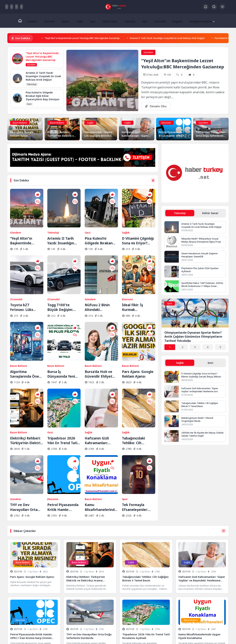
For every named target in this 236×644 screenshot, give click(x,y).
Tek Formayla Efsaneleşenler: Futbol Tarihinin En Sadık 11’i (138, 449)
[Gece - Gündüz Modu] (222, 8)
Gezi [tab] (210, 364)
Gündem (35, 21)
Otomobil (156, 21)
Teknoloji (127, 21)
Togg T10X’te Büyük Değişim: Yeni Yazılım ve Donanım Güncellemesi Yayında (60, 284)
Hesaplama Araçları (196, 21)
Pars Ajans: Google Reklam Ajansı (138, 339)
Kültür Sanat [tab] (210, 214)
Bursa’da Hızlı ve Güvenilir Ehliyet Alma (99, 339)
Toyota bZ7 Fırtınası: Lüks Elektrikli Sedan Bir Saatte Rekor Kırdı (26, 284)
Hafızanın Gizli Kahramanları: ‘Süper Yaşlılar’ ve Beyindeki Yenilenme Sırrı (99, 394)
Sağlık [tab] (180, 364)
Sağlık (80, 21)
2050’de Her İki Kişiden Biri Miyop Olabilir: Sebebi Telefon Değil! (199, 436)
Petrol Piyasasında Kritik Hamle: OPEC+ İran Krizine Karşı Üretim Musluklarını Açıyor (63, 449)
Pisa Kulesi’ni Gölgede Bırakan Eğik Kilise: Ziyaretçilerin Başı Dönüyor (100, 229)
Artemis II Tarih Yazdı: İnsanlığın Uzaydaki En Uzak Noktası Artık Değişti (188, 39)
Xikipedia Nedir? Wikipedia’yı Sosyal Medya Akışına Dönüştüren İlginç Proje (202, 241)
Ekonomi (51, 21)
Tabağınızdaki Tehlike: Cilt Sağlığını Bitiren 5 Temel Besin (137, 394)
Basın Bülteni (20, 123)
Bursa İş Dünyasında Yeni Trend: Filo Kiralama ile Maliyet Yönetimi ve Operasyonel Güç (64, 339)
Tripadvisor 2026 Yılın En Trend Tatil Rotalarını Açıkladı (63, 394)
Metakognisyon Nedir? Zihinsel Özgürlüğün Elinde (198, 421)
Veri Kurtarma (118, 621)
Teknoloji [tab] (180, 214)
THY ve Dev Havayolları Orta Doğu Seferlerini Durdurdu (24, 449)
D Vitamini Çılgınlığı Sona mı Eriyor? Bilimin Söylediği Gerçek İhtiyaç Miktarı (138, 229)
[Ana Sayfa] (23, 21)
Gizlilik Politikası (16, 636)
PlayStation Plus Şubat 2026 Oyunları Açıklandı (201, 271)
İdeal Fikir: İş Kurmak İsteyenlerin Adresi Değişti (138, 284)
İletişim (46, 636)
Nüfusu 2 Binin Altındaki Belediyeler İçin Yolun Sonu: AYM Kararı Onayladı (99, 284)
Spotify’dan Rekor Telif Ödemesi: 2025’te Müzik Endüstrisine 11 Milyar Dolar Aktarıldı (203, 286)
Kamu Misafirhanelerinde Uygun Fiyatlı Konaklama (101, 449)
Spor (92, 21)
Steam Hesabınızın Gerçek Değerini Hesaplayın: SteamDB (200, 256)
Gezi (142, 21)
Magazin (173, 21)
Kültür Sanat (108, 21)
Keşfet (57, 636)
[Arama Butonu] (214, 7)
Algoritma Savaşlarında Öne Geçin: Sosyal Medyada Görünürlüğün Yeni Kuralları (26, 339)
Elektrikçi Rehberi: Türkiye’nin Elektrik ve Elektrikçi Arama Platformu (26, 394)
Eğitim (66, 21)
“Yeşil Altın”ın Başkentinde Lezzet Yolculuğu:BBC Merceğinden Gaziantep (89, 39)
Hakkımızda (33, 636)
